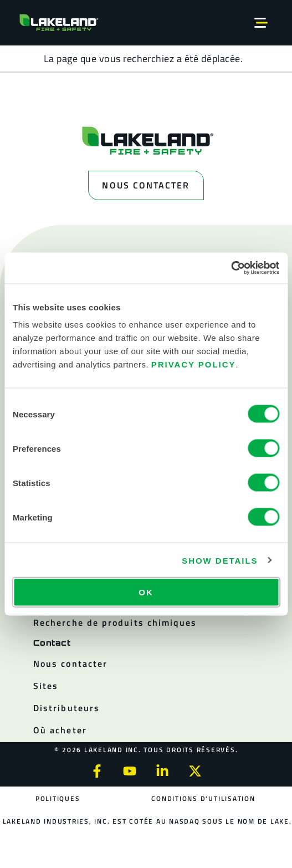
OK (146, 592)
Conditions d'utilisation (203, 798)
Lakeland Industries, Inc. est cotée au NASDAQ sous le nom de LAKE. (147, 821)
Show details (220, 560)
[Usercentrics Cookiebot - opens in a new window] (231, 268)
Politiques (58, 798)
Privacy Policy (194, 364)
